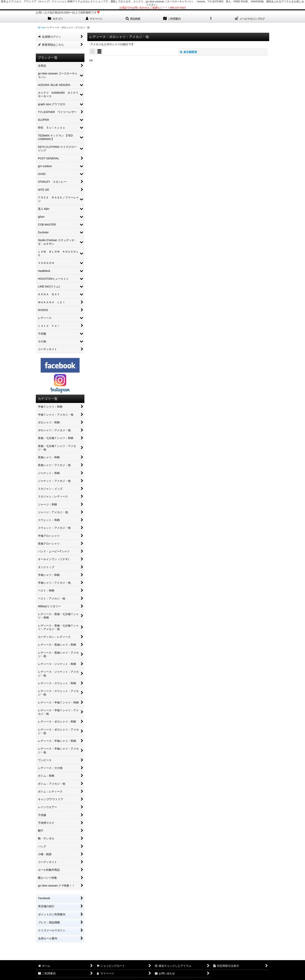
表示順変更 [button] (188, 52)
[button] (133, 19)
